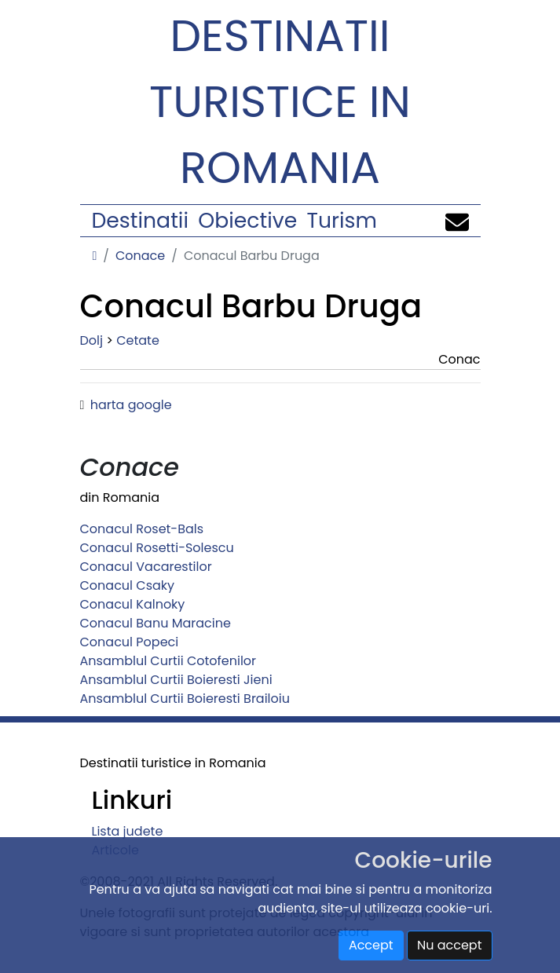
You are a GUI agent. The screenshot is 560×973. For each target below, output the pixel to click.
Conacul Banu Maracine (156, 623)
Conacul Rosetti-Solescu (157, 548)
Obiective (247, 220)
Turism (342, 220)
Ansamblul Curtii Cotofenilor (168, 661)
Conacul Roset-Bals (142, 529)
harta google (131, 405)
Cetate (138, 340)
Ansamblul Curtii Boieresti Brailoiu (185, 699)
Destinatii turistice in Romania (280, 102)
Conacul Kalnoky (133, 604)
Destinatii (140, 220)
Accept (371, 945)
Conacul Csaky (128, 585)
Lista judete (128, 831)
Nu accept (450, 945)
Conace (140, 256)
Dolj (92, 340)
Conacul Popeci (130, 642)
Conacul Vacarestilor (146, 567)
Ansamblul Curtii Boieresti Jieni (176, 680)
